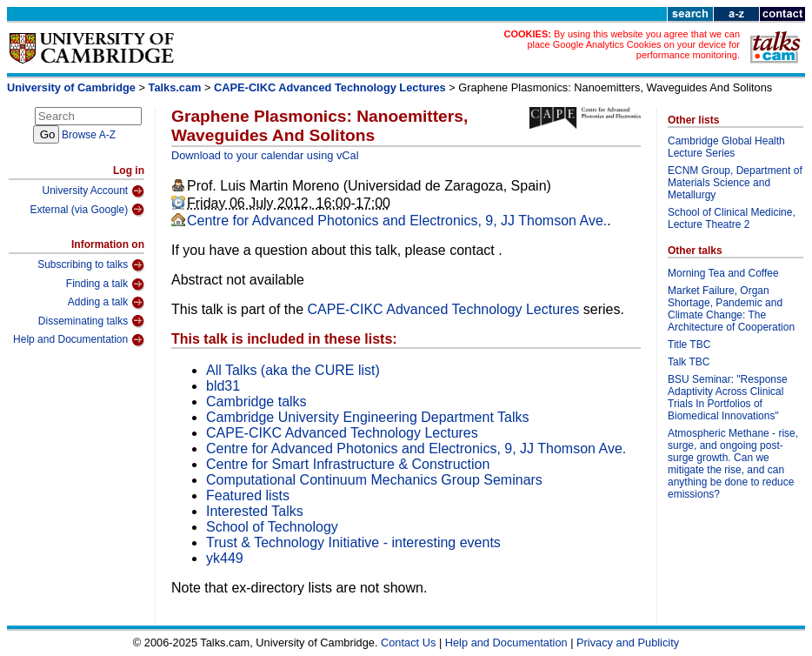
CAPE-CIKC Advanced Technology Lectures (330, 87)
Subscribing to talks (91, 265)
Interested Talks (255, 511)
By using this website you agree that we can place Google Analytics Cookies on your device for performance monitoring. (633, 44)
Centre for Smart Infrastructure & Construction (348, 464)
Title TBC (689, 345)
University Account (93, 191)
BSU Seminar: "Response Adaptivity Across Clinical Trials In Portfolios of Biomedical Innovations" (728, 398)
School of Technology (272, 527)
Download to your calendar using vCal (265, 155)
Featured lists (248, 495)
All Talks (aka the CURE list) (293, 370)
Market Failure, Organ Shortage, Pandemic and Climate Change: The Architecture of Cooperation (731, 309)
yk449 (225, 558)
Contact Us (408, 643)
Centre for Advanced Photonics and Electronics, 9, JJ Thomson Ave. (397, 221)
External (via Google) (87, 210)
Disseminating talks (91, 321)
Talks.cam (175, 87)
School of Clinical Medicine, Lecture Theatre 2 (732, 218)
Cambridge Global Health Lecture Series (726, 147)
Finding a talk (105, 284)
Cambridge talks (256, 402)
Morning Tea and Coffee (723, 273)
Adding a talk (106, 303)
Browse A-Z (89, 135)
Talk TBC (689, 362)
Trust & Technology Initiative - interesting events (353, 542)
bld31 (223, 386)
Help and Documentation (79, 340)
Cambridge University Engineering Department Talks (367, 417)
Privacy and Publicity (628, 643)
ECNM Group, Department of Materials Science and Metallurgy (735, 183)
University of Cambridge (71, 87)
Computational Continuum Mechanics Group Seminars (374, 480)
